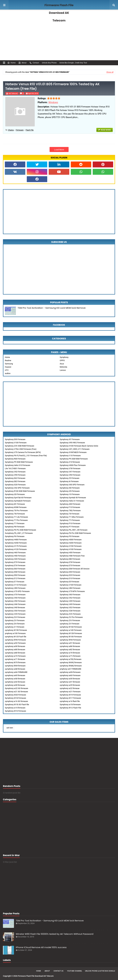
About (22, 63)
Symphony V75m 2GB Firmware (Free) (21, 449)
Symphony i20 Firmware (15, 494)
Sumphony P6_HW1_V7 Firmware (19, 533)
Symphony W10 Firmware (15, 711)
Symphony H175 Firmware (16, 546)
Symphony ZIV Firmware (70, 620)
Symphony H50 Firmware (15, 556)
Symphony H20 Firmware (15, 559)
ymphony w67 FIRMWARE (70, 669)
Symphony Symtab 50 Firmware (73, 498)
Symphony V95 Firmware (15, 475)
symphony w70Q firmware (71, 659)
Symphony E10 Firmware (70, 578)
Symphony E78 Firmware (70, 562)
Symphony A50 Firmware (70, 504)
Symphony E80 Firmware (70, 559)
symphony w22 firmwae (70, 688)
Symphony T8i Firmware (15, 514)
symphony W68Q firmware (71, 666)
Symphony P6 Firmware (15, 536)
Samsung (9, 364)
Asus (62, 364)
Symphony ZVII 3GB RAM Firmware (19, 446)
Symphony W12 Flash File (70, 708)
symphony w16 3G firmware (16, 701)
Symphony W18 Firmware (15, 698)
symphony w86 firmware (70, 646)
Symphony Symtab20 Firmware (18, 501)
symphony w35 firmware (70, 679)
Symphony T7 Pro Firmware (16, 520)
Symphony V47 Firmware (70, 472)
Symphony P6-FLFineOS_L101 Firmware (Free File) (26, 456)
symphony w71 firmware (15, 659)
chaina (11, 130)
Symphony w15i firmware (70, 705)
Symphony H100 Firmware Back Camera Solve (79, 446)
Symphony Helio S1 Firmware (72, 501)
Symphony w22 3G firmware (16, 688)
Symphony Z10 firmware (70, 462)
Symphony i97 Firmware (70, 439)
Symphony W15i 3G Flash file (17, 705)
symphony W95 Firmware (15, 640)
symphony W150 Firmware (16, 630)
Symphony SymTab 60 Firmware (18, 498)
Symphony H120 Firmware (16, 549)
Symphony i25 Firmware (70, 491)
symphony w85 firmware (15, 650)
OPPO (62, 360)
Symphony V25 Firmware (15, 614)
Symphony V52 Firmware (70, 598)
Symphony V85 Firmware (15, 588)
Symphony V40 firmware (15, 608)
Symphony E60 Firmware (15, 569)
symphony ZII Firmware (70, 624)
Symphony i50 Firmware (70, 488)
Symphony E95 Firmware (15, 439)
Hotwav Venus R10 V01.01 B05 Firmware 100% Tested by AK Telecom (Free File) (52, 86)
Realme (8, 360)
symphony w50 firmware (15, 679)
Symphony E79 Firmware (15, 562)
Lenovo (63, 370)
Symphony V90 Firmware (70, 475)
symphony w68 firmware (15, 669)
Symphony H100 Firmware (71, 549)
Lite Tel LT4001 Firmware (15, 468)
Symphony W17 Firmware (70, 698)
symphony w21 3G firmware (16, 692)
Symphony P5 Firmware (70, 536)
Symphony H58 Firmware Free (72, 556)
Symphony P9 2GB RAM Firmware (74, 459)
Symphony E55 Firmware (70, 572)
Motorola (63, 367)
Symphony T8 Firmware (70, 514)
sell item (10, 728)
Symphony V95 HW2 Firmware (72, 443)
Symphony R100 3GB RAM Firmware (20, 491)
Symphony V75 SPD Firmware (17, 591)
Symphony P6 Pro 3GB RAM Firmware (20, 530)
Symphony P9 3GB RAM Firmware (19, 462)
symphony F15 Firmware (70, 507)
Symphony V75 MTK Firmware (72, 591)
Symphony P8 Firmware (15, 527)
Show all (110, 72)
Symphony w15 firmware (15, 708)
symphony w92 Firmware (15, 643)
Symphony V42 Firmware (15, 472)
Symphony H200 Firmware (71, 543)
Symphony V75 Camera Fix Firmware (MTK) (23, 452)
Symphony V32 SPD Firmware (17, 488)
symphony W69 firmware (15, 666)
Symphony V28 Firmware (70, 611)
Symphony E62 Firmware (15, 478)
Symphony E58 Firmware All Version (75, 569)
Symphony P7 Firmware (70, 527)
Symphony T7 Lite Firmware (16, 517)
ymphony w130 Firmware (15, 633)
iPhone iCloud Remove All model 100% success (41, 947)
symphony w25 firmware (70, 685)
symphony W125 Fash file (16, 637)
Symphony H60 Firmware (15, 553)
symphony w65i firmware (70, 672)
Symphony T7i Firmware (70, 520)
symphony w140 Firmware (71, 630)
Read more (106, 130)
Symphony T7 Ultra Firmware (72, 517)
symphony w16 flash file (70, 701)
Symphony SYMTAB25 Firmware (73, 452)
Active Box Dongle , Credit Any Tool (73, 63)
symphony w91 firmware (70, 643)
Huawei (8, 367)
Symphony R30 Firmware (15, 459)
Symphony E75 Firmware (70, 565)
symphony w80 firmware (15, 653)
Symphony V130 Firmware (16, 443)
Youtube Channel (75, 971)
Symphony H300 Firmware (71, 540)
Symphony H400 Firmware (16, 540)
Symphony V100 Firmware (71, 585)
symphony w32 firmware (15, 682)
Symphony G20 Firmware (15, 485)
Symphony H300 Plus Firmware (73, 465)
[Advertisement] (59, 35)
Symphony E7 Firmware (15, 582)
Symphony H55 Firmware (70, 553)
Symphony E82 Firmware (15, 481)
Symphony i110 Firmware (70, 456)
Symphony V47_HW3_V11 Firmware (75, 449)
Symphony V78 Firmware (70, 468)
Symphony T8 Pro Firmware (16, 511)
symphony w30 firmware (15, 685)
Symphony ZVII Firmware (70, 614)
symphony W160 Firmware (71, 627)
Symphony (64, 357)
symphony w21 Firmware (70, 692)
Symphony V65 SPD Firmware (72, 485)
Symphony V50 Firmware (15, 601)
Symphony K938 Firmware (16, 507)
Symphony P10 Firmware (70, 523)
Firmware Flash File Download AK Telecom (59, 13)
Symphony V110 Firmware (16, 585)
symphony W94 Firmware (70, 640)
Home (11, 63)
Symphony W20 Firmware (15, 695)
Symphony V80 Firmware (70, 588)
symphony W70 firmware (15, 662)
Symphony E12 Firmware (15, 578)
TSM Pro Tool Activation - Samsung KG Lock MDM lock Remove (52, 308)
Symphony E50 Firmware (15, 575)
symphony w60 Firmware (70, 675)
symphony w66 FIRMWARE (16, 672)
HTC (7, 370)
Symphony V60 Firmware (70, 595)
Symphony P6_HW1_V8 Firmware (74, 530)
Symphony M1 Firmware (15, 504)
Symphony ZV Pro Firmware (71, 617)
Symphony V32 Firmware (70, 608)
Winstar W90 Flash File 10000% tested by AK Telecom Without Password (55, 934)
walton (8, 373)
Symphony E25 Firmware (70, 575)
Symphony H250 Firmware (16, 543)
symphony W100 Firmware (71, 637)
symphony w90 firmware (15, 646)
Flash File (30, 130)
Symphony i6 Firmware (69, 481)
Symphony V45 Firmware (70, 604)
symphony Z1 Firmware (15, 627)
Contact (34, 63)
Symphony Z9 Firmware (70, 478)
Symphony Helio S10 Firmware (18, 465)
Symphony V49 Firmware (70, 601)
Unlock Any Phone (49, 63)
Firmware (20, 130)
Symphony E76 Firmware (15, 565)
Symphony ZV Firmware (15, 620)
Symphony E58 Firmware (15, 572)
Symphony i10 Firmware (70, 494)
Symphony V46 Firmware (15, 604)
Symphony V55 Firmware (15, 598)
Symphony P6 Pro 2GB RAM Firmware (75, 533)
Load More (59, 150)
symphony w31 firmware (70, 682)
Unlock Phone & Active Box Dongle (100, 971)
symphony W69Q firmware (71, 662)
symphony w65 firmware (15, 675)
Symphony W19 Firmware (70, 695)
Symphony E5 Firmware (69, 582)
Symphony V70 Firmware (15, 595)
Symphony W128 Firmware (71, 633)
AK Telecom (13, 94)
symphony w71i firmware (70, 656)
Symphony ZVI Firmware (15, 617)
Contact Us (58, 971)
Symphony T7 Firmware (15, 523)
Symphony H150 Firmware (71, 546)
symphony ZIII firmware (15, 624)
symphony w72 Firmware (15, 656)
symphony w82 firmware (70, 650)
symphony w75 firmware (70, 653)
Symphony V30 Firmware (15, 611)
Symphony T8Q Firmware (70, 511)
